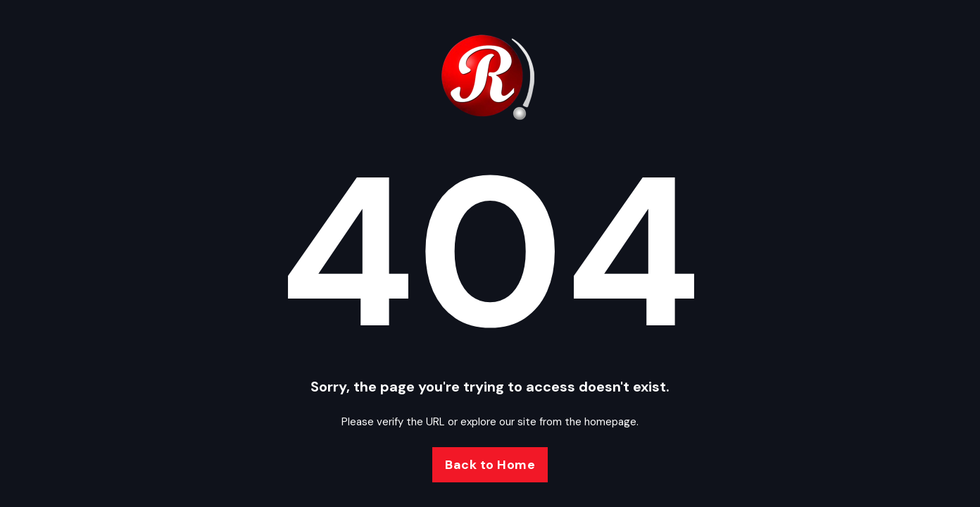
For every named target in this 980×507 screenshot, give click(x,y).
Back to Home (490, 465)
